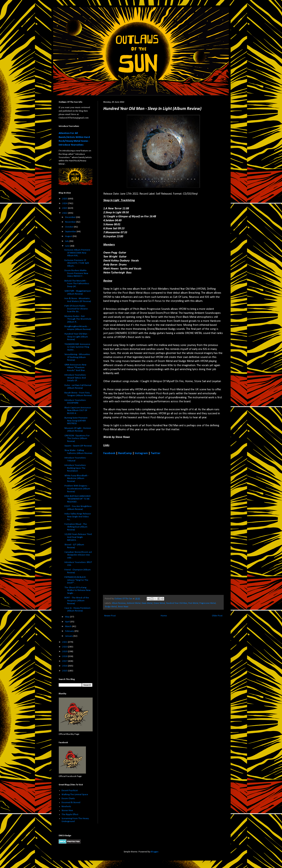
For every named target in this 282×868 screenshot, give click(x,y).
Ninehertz (66, 806)
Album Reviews (119, 603)
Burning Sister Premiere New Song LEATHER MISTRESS (76, 421)
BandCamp (125, 453)
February (70, 631)
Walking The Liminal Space (75, 795)
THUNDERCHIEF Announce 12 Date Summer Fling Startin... (77, 347)
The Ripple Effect (70, 814)
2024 (65, 203)
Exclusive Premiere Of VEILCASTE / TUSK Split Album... (77, 263)
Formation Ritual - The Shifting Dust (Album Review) (76, 527)
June (68, 246)
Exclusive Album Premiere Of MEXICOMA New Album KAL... (77, 253)
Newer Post (110, 616)
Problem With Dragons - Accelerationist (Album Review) (77, 489)
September (71, 232)
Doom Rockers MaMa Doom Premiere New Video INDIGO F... (76, 273)
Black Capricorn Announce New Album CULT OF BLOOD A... (78, 410)
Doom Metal (147, 603)
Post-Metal (193, 603)
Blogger (155, 852)
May (68, 617)
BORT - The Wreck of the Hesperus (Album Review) (77, 601)
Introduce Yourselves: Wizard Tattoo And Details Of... (75, 378)
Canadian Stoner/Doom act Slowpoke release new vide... (78, 555)
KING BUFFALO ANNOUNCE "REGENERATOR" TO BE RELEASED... (78, 499)
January (69, 636)
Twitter (156, 453)
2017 (65, 661)
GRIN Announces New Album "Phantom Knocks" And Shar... (75, 368)
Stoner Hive (67, 810)
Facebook (109, 453)
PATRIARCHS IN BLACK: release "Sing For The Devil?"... (76, 580)
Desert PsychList (70, 791)
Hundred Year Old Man (177, 603)
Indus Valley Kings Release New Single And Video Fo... (78, 517)
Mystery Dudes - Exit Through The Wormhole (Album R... (78, 319)
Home (164, 616)
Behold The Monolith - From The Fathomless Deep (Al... (77, 284)
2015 (65, 671)
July (67, 241)
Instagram (141, 453)
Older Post (217, 616)
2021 (65, 642)
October (70, 227)
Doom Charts (68, 798)
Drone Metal (159, 603)
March (69, 626)
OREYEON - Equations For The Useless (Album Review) (77, 438)
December (71, 217)
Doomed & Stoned (71, 802)
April (68, 622)
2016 (65, 666)
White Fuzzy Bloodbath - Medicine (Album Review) (77, 478)
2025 (65, 199)
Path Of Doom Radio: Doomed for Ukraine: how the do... (76, 309)
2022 (65, 213)
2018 (65, 656)
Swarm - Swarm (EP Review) (78, 446)
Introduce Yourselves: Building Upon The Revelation (75, 468)
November (71, 222)
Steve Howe (123, 607)
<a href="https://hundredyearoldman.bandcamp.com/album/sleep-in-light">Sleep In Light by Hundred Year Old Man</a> (135, 525)
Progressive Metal (208, 603)
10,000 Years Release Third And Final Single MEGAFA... (78, 537)
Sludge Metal (111, 607)
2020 (65, 647)
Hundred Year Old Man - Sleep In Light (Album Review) (76, 337)
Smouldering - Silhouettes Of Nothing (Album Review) (77, 357)
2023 (65, 208)
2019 (65, 651)
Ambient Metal (134, 603)
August (69, 236)
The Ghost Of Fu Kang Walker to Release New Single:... (77, 590)
